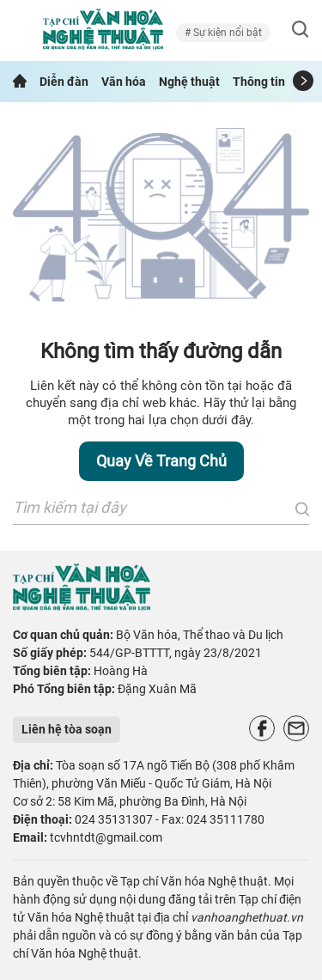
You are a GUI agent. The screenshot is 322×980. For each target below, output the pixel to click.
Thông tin (259, 82)
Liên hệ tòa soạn (67, 729)
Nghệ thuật (189, 82)
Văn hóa (124, 82)
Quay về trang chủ (161, 461)
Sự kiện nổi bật (226, 33)
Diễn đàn (64, 82)
